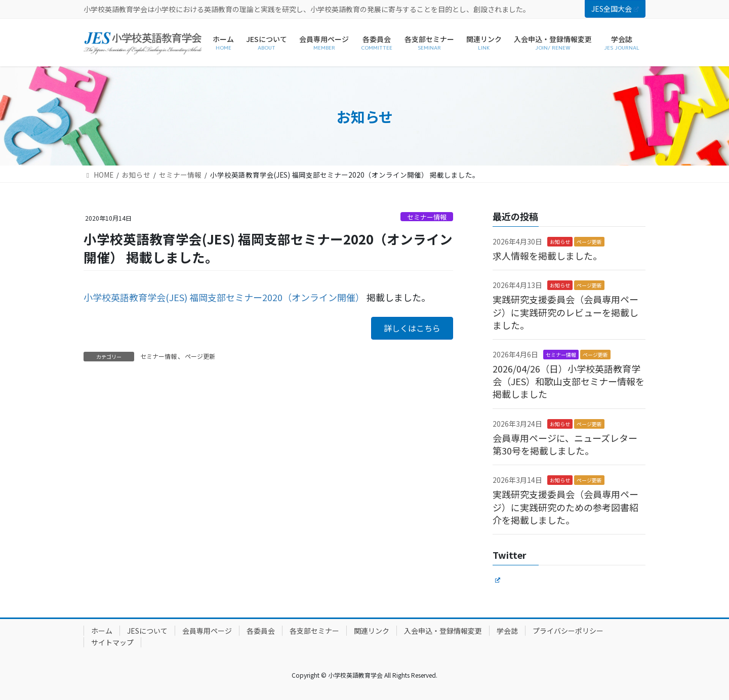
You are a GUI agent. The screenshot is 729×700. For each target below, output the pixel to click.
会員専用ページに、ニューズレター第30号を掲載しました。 (565, 444)
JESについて (147, 631)
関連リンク (372, 631)
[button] (412, 328)
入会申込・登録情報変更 (443, 631)
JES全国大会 (615, 9)
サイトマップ (112, 642)
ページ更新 (200, 356)
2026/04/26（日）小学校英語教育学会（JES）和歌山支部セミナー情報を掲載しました (569, 381)
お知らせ (560, 242)
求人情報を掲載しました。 (547, 256)
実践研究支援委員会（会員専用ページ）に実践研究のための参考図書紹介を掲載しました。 (565, 507)
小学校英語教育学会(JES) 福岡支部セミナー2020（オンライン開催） (224, 297)
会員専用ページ (207, 631)
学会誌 (507, 631)
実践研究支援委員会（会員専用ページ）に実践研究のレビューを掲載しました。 (565, 312)
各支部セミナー (314, 631)
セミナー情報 (427, 217)
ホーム (102, 631)
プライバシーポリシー (568, 631)
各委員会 (261, 631)
